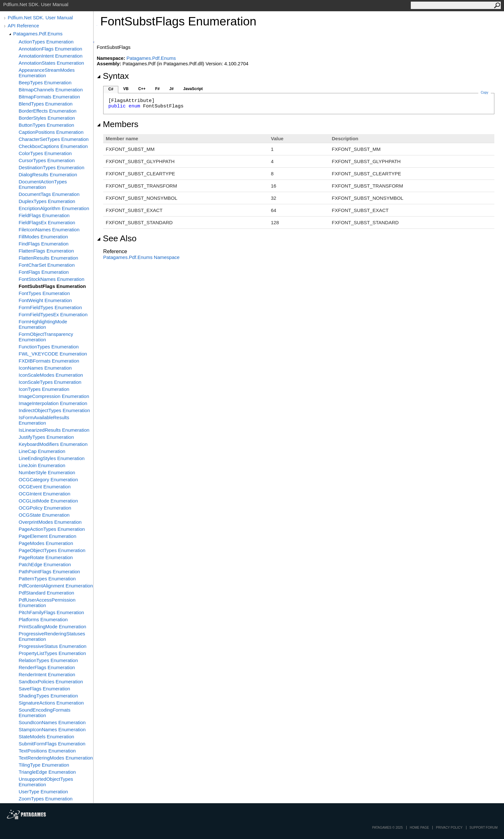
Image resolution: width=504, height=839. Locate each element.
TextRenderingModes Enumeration (56, 758)
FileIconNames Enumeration (49, 230)
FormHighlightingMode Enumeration (43, 324)
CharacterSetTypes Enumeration (54, 139)
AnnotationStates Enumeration (51, 63)
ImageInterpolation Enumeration (53, 403)
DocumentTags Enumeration (49, 194)
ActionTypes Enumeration (46, 42)
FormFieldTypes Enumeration (50, 307)
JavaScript (193, 89)
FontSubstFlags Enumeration (52, 286)
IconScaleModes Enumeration (51, 375)
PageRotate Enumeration (46, 557)
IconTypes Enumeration (44, 389)
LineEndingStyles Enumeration (52, 458)
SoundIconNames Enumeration (52, 722)
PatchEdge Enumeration (45, 564)
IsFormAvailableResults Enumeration (44, 420)
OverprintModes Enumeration (50, 522)
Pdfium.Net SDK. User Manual (40, 18)
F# (157, 89)
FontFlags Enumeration (44, 272)
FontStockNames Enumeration (51, 279)
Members (118, 124)
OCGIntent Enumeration (45, 494)
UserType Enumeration (43, 792)
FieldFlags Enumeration (44, 215)
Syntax (113, 76)
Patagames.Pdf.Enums (38, 34)
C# (111, 89)
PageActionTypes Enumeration (52, 529)
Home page (419, 828)
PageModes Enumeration (46, 543)
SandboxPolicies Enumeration (51, 682)
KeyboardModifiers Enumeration (53, 444)
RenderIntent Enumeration (47, 674)
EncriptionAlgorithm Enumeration (54, 208)
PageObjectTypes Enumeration (52, 550)
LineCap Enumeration (42, 451)
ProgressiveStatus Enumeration (53, 646)
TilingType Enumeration (44, 765)
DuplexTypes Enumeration (47, 201)
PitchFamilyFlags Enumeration (51, 612)
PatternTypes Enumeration (47, 579)
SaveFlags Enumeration (44, 689)
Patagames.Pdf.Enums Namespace (141, 257)
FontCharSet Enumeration (47, 265)
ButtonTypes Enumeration (46, 125)
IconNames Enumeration (45, 368)
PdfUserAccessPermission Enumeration (47, 603)
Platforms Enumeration (43, 619)
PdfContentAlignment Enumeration (56, 586)
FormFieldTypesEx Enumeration (53, 314)
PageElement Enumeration (47, 536)
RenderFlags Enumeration (47, 667)
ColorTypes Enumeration (45, 153)
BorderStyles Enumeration (47, 118)
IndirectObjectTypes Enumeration (54, 410)
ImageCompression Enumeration (54, 396)
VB (126, 89)
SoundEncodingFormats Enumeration (45, 713)
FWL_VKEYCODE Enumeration (53, 354)
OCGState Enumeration (44, 515)
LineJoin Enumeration (42, 465)
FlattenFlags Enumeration (46, 251)
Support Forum (484, 828)
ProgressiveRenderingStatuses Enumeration (52, 636)
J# (171, 89)
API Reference (23, 26)
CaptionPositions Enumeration (51, 132)
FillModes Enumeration (43, 237)
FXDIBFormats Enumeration (49, 361)
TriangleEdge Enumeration (47, 772)
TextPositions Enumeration (47, 751)
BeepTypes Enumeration (45, 83)
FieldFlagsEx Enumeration (47, 222)
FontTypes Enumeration (44, 293)
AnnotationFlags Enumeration (50, 49)
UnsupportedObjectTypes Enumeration (46, 782)
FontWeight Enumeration (45, 300)
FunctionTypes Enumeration (49, 347)
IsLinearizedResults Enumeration (54, 430)
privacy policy (449, 828)
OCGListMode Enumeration (48, 501)
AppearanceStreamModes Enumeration (47, 73)
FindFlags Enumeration (44, 244)
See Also (117, 238)
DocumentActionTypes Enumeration (43, 184)
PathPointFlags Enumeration (49, 572)
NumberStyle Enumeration (47, 472)
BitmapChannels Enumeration (51, 90)
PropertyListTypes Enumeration (52, 653)
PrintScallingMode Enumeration (52, 627)
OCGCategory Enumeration (48, 479)
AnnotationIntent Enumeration (50, 56)
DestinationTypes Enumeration (51, 167)
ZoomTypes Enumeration (46, 799)
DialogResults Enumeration (48, 175)
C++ (142, 89)
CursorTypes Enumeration (47, 160)
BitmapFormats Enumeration (49, 97)
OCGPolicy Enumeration (45, 508)
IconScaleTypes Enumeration (50, 382)
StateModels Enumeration (46, 737)
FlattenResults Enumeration (48, 258)
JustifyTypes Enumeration (46, 437)
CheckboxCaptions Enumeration (53, 146)
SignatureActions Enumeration (51, 703)
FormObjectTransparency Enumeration (46, 337)
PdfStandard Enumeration (46, 593)
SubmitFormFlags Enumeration (52, 744)
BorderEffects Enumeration (48, 111)
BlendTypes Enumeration (46, 104)
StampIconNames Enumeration (52, 729)
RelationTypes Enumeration (48, 660)
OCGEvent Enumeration (45, 487)
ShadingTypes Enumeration (48, 696)
